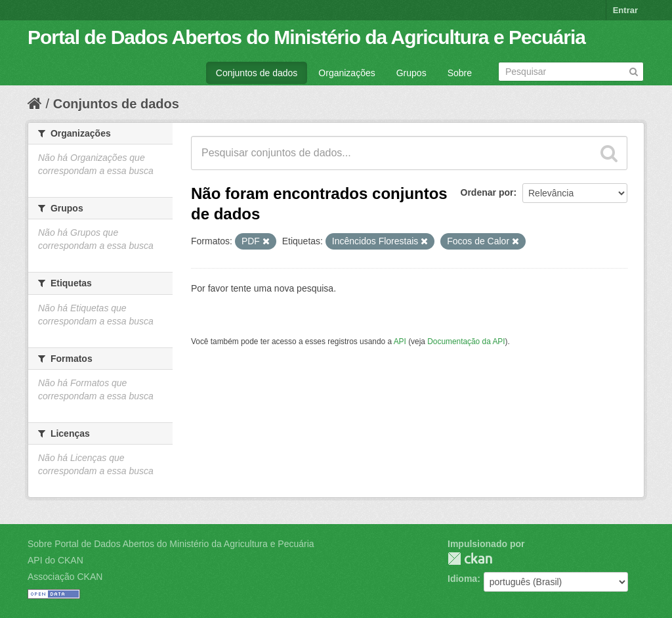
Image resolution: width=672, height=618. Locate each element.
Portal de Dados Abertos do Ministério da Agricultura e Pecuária (306, 37)
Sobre (460, 73)
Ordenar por (487, 192)
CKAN (470, 559)
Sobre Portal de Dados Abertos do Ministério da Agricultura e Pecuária (171, 544)
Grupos (411, 73)
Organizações (346, 73)
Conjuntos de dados (257, 73)
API (400, 342)
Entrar (625, 10)
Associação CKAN (65, 577)
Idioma (462, 579)
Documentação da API (466, 342)
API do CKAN (55, 560)
